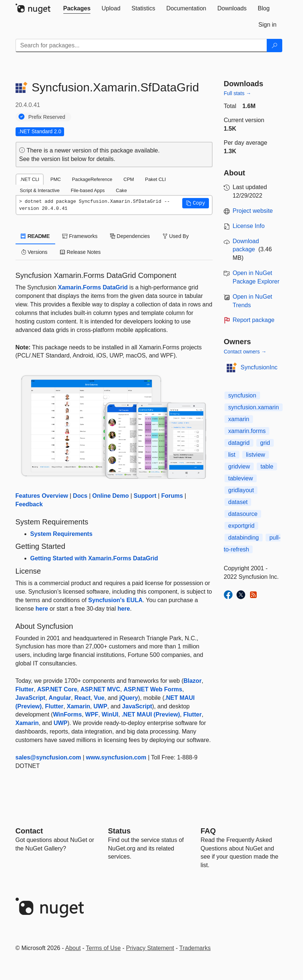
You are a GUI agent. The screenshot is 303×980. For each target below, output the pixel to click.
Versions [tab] (34, 252)
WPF (92, 714)
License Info (249, 226)
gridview (239, 466)
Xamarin (78, 706)
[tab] (77, 9)
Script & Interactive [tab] (40, 190)
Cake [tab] (121, 190)
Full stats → (237, 93)
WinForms (67, 714)
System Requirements (61, 534)
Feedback (29, 504)
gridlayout (241, 490)
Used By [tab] (176, 236)
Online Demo (111, 496)
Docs (80, 496)
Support (145, 496)
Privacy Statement (150, 948)
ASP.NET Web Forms (153, 689)
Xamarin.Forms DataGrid (93, 287)
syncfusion (242, 395)
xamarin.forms (247, 431)
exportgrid (241, 526)
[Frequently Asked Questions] (208, 831)
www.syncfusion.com (116, 757)
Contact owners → (245, 352)
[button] (196, 203)
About (73, 948)
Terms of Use (103, 948)
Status (119, 831)
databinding (244, 538)
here (42, 609)
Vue (99, 698)
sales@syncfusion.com (48, 757)
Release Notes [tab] (80, 252)
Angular (60, 698)
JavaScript (31, 698)
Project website (253, 211)
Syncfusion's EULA (115, 600)
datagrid (239, 443)
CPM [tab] (129, 179)
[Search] (274, 46)
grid (265, 443)
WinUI (110, 714)
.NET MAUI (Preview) (151, 714)
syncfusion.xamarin (254, 407)
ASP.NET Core (57, 689)
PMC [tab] (56, 179)
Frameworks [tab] (80, 236)
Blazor (192, 681)
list (232, 455)
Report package (254, 320)
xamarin (239, 419)
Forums (172, 496)
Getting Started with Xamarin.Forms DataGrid (94, 558)
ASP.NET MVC (100, 689)
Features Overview (42, 496)
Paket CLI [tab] (156, 179)
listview (256, 455)
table (267, 466)
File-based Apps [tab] (88, 190)
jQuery (129, 698)
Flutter (25, 689)
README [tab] (36, 236)
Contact (29, 831)
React (83, 698)
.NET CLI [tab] (30, 179)
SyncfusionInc (259, 367)
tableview (241, 478)
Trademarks (195, 948)
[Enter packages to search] (141, 46)
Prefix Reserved (47, 117)
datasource (243, 514)
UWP (100, 706)
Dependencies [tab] (130, 236)
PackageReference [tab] (92, 179)
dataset (238, 502)
